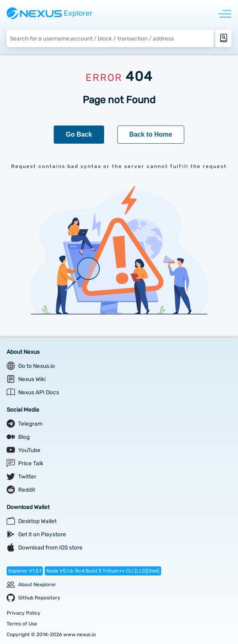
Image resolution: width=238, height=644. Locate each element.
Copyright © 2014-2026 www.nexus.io (51, 635)
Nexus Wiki (32, 379)
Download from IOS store (50, 547)
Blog (24, 437)
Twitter (27, 476)
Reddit (27, 490)
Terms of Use (22, 624)
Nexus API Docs (39, 392)
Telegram (30, 424)
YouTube (29, 450)
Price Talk (31, 463)
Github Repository (39, 598)
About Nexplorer (37, 585)
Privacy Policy (24, 613)
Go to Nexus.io (37, 366)
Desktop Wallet (37, 521)
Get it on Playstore (42, 534)
